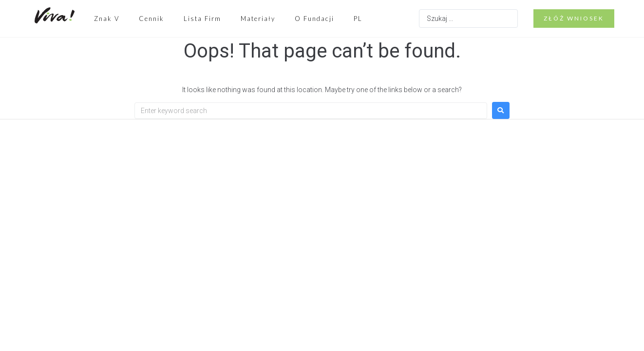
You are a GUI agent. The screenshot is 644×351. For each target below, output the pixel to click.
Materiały (258, 19)
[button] (574, 19)
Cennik (152, 19)
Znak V (107, 19)
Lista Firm (202, 19)
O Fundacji (314, 19)
